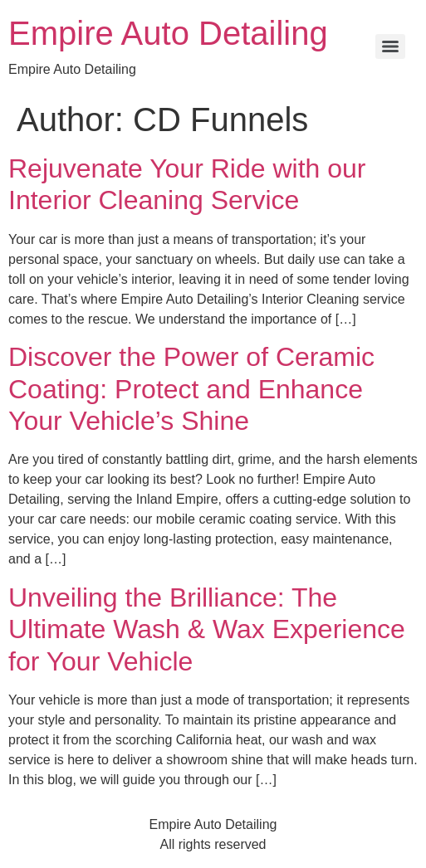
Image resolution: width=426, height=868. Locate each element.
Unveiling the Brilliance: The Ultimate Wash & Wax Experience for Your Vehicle (207, 629)
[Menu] (390, 46)
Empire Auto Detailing (168, 33)
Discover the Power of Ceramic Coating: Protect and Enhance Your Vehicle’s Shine (191, 389)
